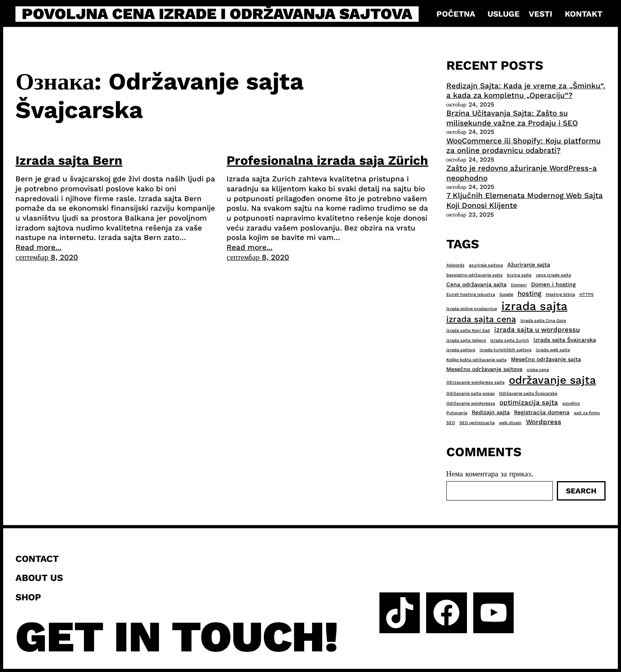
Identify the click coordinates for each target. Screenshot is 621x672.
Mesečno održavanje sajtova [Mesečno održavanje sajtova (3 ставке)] (484, 369)
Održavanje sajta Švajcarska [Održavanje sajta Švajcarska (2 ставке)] (528, 393)
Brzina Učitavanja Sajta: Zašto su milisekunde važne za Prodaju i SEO (512, 118)
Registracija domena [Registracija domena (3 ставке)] (542, 412)
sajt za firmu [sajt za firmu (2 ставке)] (587, 413)
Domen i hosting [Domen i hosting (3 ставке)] (553, 284)
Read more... (38, 247)
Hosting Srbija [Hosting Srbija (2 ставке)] (560, 294)
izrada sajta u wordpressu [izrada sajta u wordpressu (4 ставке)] (537, 329)
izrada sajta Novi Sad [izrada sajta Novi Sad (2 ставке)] (468, 330)
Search (581, 491)
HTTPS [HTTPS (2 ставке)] (587, 294)
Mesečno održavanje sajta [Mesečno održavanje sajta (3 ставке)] (546, 359)
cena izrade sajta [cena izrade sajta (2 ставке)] (553, 275)
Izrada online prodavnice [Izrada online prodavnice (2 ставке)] (472, 309)
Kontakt (584, 14)
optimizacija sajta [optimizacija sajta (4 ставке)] (529, 402)
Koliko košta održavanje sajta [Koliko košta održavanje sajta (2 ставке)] (476, 360)
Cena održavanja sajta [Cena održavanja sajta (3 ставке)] (476, 284)
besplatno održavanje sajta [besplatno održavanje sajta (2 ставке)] (474, 275)
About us (39, 578)
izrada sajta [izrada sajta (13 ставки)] (534, 306)
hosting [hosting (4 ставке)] (530, 293)
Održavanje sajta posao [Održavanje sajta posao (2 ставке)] (471, 393)
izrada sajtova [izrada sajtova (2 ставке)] (461, 350)
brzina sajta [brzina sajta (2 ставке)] (519, 275)
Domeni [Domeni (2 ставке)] (519, 285)
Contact (37, 559)
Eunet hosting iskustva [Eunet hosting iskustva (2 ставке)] (471, 294)
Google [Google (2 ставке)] (506, 294)
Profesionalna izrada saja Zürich (327, 160)
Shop (28, 597)
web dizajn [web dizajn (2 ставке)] (510, 423)
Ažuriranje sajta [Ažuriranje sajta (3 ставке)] (529, 265)
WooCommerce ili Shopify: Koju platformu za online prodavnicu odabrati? (524, 146)
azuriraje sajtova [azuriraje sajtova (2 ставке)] (486, 265)
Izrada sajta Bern (69, 160)
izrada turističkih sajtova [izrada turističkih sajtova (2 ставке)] (506, 350)
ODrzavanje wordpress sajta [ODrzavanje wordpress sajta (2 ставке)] (475, 382)
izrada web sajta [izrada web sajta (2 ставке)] (553, 350)
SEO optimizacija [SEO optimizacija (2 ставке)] (477, 423)
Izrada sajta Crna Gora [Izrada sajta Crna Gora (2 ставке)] (543, 321)
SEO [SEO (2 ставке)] (451, 423)
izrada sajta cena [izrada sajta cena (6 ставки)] (481, 319)
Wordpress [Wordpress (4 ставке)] (544, 422)
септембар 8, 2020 (47, 257)
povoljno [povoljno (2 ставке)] (571, 403)
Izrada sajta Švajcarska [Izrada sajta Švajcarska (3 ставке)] (565, 340)
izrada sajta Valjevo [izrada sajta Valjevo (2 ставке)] (466, 340)
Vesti (540, 14)
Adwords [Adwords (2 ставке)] (455, 265)
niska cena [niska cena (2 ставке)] (538, 370)
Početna (456, 14)
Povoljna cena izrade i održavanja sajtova (217, 14)
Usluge (504, 14)
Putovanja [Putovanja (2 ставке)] (457, 413)
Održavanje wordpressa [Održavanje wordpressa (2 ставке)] (471, 403)
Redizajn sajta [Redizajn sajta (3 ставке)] (491, 412)
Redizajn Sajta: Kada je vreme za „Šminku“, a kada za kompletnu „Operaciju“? (526, 91)
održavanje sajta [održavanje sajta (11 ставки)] (552, 380)
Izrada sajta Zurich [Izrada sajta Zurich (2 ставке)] (510, 340)
